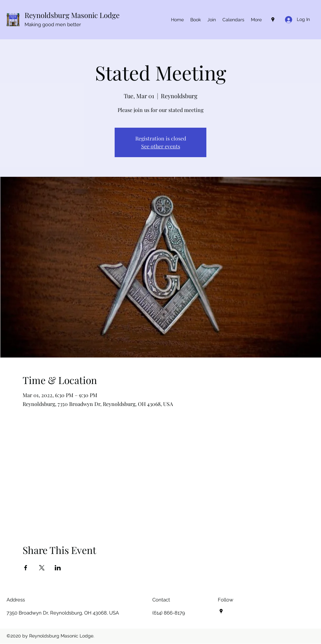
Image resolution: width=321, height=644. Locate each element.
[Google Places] (273, 20)
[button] (233, 20)
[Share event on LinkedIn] (58, 568)
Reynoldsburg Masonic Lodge (72, 15)
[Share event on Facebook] (26, 568)
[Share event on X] (42, 568)
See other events (161, 146)
